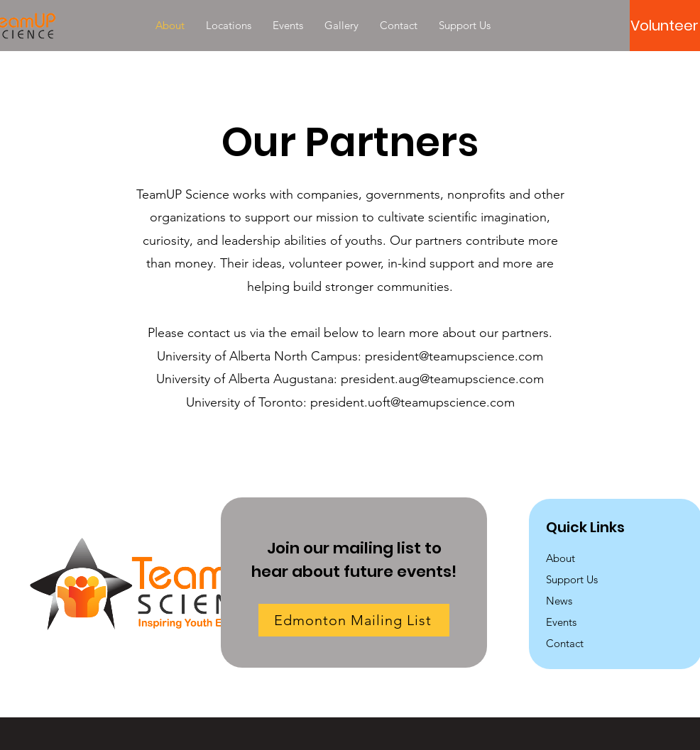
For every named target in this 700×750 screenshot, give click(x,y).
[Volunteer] (665, 26)
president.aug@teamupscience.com (442, 379)
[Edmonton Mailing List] (354, 620)
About (560, 558)
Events (561, 622)
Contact (565, 643)
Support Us (572, 579)
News (559, 601)
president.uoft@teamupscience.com (412, 402)
